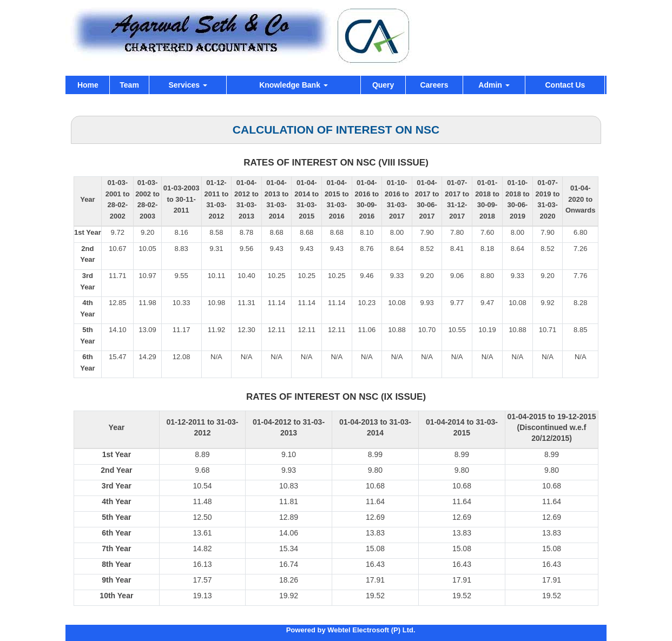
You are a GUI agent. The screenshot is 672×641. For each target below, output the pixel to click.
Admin (494, 85)
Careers (434, 85)
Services (188, 85)
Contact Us (565, 85)
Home (88, 85)
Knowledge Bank (294, 85)
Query (383, 85)
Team (129, 85)
